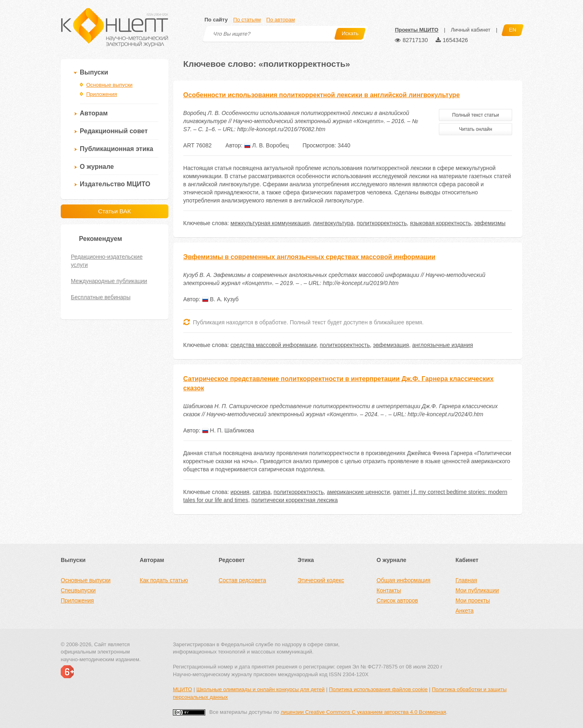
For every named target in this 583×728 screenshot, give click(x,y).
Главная (466, 580)
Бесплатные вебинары (101, 297)
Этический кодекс (321, 580)
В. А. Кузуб (220, 299)
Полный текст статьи (476, 115)
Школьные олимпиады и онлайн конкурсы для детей (261, 689)
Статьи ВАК (114, 211)
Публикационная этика (116, 149)
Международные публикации (109, 281)
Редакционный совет (114, 131)
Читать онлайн (476, 129)
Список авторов (397, 600)
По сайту (216, 20)
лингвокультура (333, 223)
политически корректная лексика (295, 500)
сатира (262, 492)
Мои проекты (473, 600)
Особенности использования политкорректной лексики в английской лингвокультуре (322, 95)
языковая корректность (441, 223)
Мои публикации (477, 590)
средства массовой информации (273, 345)
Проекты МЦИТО (416, 30)
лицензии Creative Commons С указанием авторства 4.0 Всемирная (363, 712)
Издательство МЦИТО (115, 184)
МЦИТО (182, 689)
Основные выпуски (109, 85)
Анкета (465, 611)
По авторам (281, 20)
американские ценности (358, 492)
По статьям (247, 20)
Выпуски (94, 72)
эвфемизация (391, 345)
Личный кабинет (470, 30)
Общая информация (403, 580)
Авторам (94, 113)
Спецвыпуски (78, 590)
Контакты (389, 590)
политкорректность (382, 223)
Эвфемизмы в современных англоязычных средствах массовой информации (310, 257)
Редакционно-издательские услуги (107, 261)
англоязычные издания (443, 345)
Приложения (102, 94)
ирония (240, 492)
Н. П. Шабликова (228, 430)
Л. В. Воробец (266, 145)
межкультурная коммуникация (270, 223)
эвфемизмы (490, 223)
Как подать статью (164, 580)
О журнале (97, 167)
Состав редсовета (242, 580)
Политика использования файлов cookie (378, 689)
